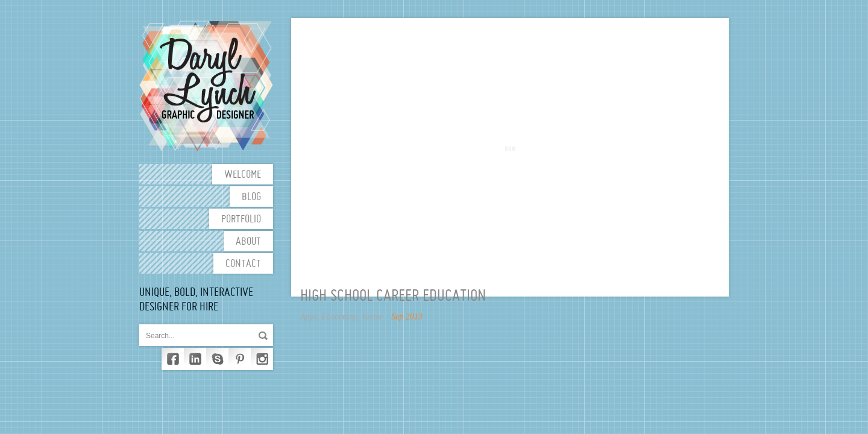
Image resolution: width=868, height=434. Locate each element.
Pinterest (240, 359)
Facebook (173, 359)
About (248, 242)
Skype (217, 359)
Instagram (262, 359)
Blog (251, 197)
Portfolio (241, 220)
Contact (243, 264)
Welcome (243, 175)
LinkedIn (195, 359)
